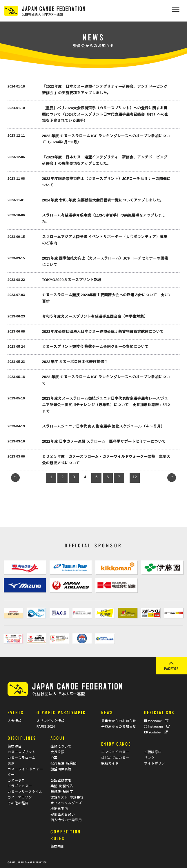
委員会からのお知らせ (119, 720)
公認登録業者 (61, 780)
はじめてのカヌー (115, 757)
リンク (149, 757)
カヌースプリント (21, 752)
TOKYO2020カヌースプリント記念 (72, 280)
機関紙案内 (59, 809)
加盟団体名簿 (61, 769)
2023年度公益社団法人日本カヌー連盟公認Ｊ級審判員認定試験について (103, 332)
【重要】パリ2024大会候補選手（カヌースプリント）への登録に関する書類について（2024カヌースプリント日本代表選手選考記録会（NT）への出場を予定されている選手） (105, 114)
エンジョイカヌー (115, 752)
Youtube (156, 732)
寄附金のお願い (63, 814)
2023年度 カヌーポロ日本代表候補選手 (75, 362)
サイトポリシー (156, 763)
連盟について (61, 746)
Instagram (157, 726)
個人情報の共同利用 (66, 820)
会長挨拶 (57, 752)
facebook (156, 720)
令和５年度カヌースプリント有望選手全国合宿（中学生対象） (95, 316)
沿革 (54, 757)
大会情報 (14, 720)
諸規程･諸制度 (62, 791)
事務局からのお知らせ (119, 726)
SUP (11, 763)
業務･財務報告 (62, 786)
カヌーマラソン (20, 797)
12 (135, 477)
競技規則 (57, 846)
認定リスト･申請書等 (67, 797)
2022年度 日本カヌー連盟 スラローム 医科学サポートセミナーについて (104, 441)
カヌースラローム (21, 757)
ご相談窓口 (153, 752)
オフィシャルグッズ (66, 803)
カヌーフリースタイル (25, 791)
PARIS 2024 (46, 726)
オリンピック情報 (50, 720)
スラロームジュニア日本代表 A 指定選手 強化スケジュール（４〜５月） (103, 426)
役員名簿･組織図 (63, 763)
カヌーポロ (16, 780)
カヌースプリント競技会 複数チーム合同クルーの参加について (95, 347)
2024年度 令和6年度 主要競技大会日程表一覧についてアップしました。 (103, 200)
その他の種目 (18, 803)
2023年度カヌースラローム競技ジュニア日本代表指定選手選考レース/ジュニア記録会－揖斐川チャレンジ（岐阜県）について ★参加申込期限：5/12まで (106, 405)
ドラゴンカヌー (20, 786)
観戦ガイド (110, 763)
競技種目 (14, 746)
